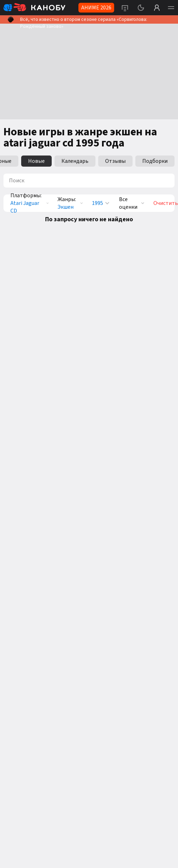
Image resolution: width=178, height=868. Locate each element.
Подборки (155, 161)
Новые (36, 161)
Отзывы (115, 161)
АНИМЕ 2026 (96, 8)
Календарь (75, 161)
